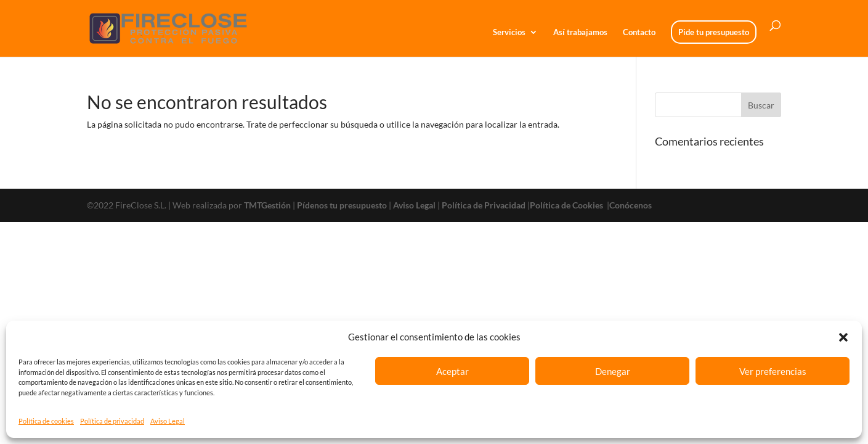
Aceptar (452, 371)
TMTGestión (267, 205)
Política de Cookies (567, 205)
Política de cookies (46, 421)
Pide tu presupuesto (714, 32)
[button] (843, 337)
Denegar (613, 371)
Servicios (509, 32)
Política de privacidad (112, 421)
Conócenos (631, 205)
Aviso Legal (168, 421)
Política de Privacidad (484, 205)
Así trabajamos (580, 32)
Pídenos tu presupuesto (342, 205)
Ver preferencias (773, 371)
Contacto (639, 32)
